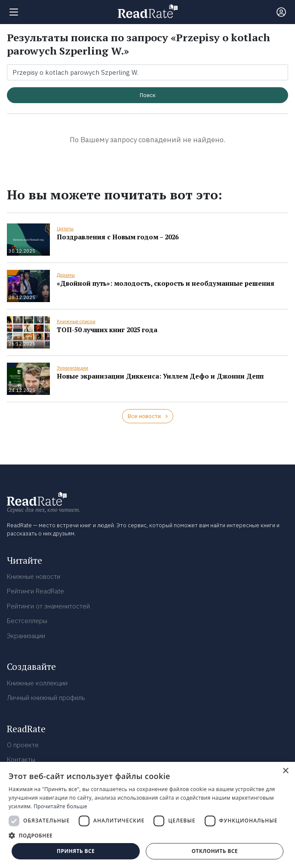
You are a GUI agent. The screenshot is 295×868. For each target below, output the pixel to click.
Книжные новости (34, 576)
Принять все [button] (76, 851)
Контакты (21, 759)
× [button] (285, 771)
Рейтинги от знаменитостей (48, 606)
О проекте (23, 745)
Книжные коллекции (37, 683)
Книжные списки (76, 321)
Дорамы (66, 275)
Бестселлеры (27, 621)
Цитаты (65, 229)
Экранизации (72, 368)
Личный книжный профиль (46, 698)
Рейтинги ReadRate (35, 591)
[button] (147, 835)
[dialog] (147, 815)
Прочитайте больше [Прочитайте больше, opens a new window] (60, 806)
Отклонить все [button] (214, 851)
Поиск (148, 95)
